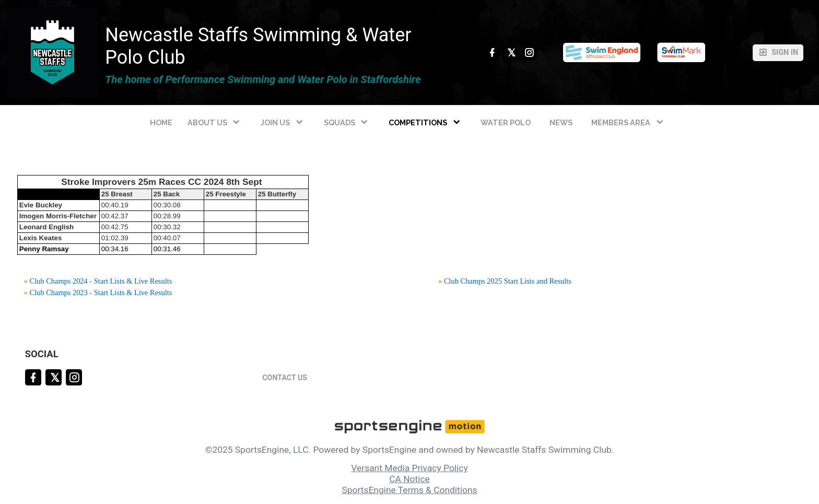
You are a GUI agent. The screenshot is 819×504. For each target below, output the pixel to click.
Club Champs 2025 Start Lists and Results (508, 281)
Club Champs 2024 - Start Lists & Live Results (101, 281)
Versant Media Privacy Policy (409, 468)
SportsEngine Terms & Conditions (409, 490)
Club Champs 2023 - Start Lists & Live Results (101, 292)
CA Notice (409, 479)
